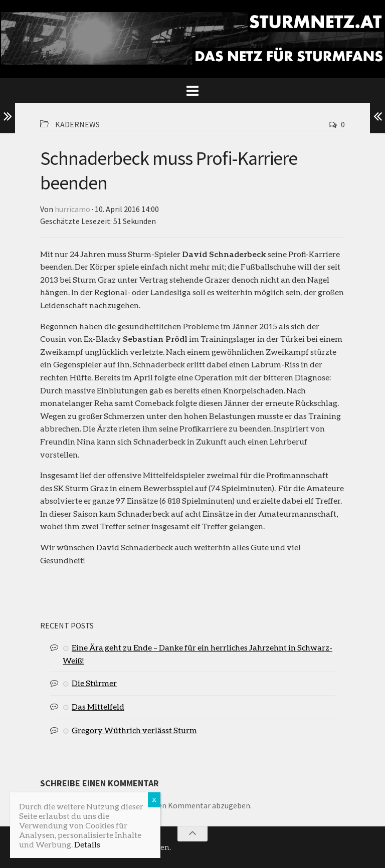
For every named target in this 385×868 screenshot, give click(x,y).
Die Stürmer (94, 683)
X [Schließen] (154, 800)
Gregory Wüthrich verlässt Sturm (134, 730)
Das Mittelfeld (98, 706)
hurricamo (72, 209)
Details (87, 844)
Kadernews (77, 124)
